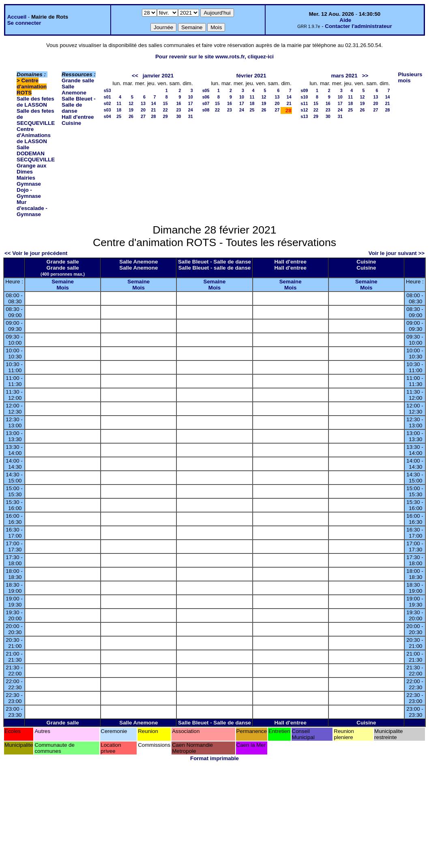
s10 (305, 97)
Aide (345, 20)
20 (143, 110)
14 (154, 103)
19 (131, 110)
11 (119, 103)
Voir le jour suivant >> (397, 253)
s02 (107, 103)
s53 (107, 90)
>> (365, 76)
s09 (305, 90)
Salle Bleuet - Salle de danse (79, 105)
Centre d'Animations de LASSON (34, 135)
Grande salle (78, 80)
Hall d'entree (78, 117)
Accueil (17, 17)
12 (131, 103)
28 (154, 116)
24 (191, 110)
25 (119, 116)
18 (119, 110)
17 (191, 103)
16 (179, 103)
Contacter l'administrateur (358, 26)
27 (143, 116)
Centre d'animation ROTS (32, 87)
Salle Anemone (74, 90)
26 (131, 116)
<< (135, 76)
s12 (305, 110)
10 (191, 97)
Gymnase (29, 184)
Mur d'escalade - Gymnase (32, 208)
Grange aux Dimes (31, 169)
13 (143, 103)
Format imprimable (214, 758)
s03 (107, 110)
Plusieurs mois (410, 77)
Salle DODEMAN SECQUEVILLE (36, 153)
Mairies (26, 178)
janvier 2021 (158, 76)
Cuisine (71, 123)
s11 (305, 103)
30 (179, 116)
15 (165, 103)
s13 (305, 116)
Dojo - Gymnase (29, 193)
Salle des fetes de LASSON (35, 102)
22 (165, 110)
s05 (206, 90)
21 (154, 110)
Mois (62, 288)
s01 (107, 97)
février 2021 (251, 76)
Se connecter (24, 23)
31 (191, 116)
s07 (206, 103)
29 (165, 116)
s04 (107, 116)
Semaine (63, 282)
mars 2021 (344, 76)
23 (179, 110)
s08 (206, 110)
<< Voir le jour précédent (36, 253)
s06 (206, 97)
